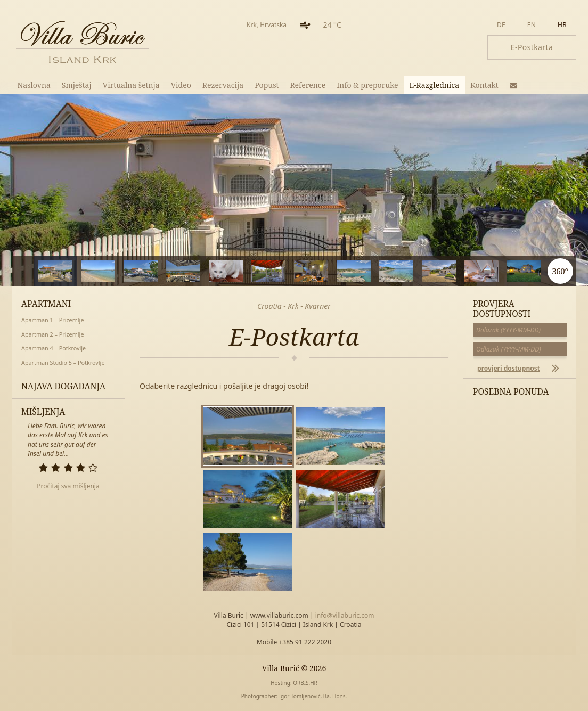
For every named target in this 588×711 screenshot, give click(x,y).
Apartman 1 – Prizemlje (52, 320)
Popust (267, 85)
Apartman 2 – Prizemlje (52, 334)
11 (507, 271)
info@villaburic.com (345, 615)
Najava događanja (63, 386)
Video (181, 85)
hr (562, 25)
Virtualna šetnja (131, 85)
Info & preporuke (367, 85)
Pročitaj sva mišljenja (68, 486)
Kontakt (484, 85)
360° (560, 271)
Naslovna (34, 85)
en (532, 25)
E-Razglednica (435, 85)
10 (465, 271)
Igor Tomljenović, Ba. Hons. (313, 696)
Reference (308, 85)
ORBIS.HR (305, 683)
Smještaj (77, 85)
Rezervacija (223, 85)
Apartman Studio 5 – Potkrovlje (63, 362)
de (501, 25)
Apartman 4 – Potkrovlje (54, 348)
